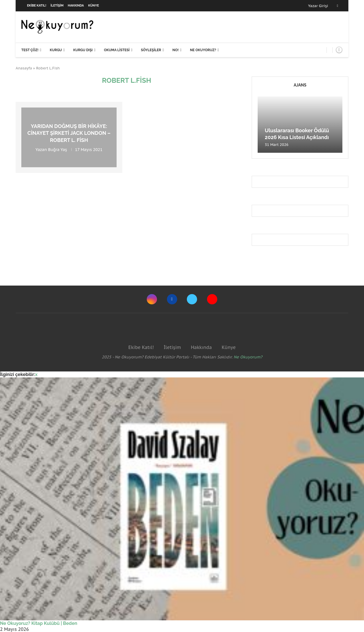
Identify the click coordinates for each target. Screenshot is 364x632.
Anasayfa (24, 68)
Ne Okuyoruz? (203, 50)
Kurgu (56, 50)
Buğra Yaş (58, 150)
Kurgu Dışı (83, 50)
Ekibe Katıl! (37, 6)
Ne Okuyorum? (248, 357)
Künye (94, 6)
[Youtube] (212, 299)
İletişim (57, 6)
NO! (175, 50)
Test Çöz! (30, 50)
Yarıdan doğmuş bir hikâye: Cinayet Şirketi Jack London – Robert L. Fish (69, 133)
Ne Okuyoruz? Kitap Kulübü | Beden (39, 623)
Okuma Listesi (117, 50)
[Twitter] (192, 299)
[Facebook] (338, 6)
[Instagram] (152, 299)
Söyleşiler (151, 50)
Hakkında (76, 6)
